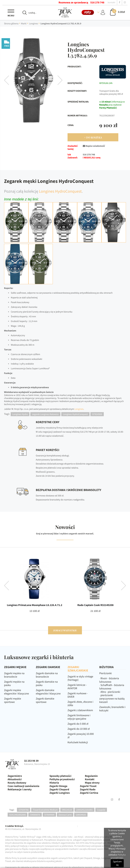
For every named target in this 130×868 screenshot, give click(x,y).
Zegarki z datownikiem (80, 710)
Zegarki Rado (88, 789)
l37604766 (24, 810)
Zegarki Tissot (88, 786)
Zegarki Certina (89, 793)
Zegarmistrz (15, 776)
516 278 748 (97, 3)
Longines (33, 23)
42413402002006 (18, 815)
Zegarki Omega (58, 786)
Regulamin (91, 776)
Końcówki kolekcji (78, 742)
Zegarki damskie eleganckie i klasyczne (48, 692)
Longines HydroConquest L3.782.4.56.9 (61, 23)
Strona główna (11, 23)
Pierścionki (106, 673)
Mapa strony (92, 783)
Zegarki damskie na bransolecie (47, 675)
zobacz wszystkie (65, 630)
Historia (54, 783)
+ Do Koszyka (93, 138)
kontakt (111, 2)
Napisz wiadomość (94, 146)
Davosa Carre (65, 815)
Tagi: (12, 810)
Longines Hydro (20, 414)
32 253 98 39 (31, 761)
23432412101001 (84, 810)
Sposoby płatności (60, 776)
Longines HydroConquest (60, 191)
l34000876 (35, 815)
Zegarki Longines (60, 793)
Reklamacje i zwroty (20, 789)
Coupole (101, 810)
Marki (24, 23)
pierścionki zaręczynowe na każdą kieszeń (112, 699)
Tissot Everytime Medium (45, 810)
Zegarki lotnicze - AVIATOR (77, 687)
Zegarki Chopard (59, 789)
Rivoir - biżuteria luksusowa (109, 680)
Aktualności (15, 779)
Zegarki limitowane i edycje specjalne (79, 717)
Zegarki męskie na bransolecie (14, 675)
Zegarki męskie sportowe (13, 700)
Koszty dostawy (17, 783)
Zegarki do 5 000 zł (78, 724)
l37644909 (49, 815)
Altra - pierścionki (110, 692)
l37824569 (97, 414)
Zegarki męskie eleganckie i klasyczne (17, 692)
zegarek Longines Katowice (45, 414)
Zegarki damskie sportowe (45, 700)
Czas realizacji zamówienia (23, 786)
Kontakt (90, 779)
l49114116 (67, 810)
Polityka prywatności (62, 779)
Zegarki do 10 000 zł (79, 729)
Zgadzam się (117, 863)
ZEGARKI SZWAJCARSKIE (78, 669)
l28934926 (81, 815)
